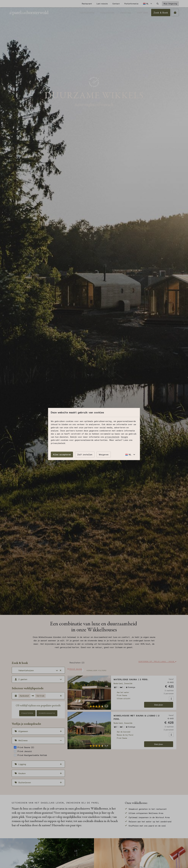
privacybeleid (112, 437)
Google (124, 437)
